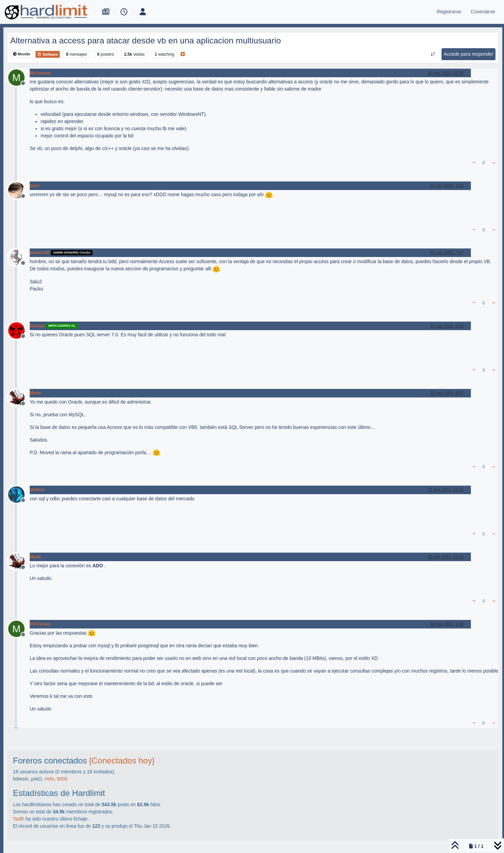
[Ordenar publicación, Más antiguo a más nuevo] (433, 54)
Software (47, 54)
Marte (35, 393)
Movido (22, 54)
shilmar (37, 490)
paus (35, 186)
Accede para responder (468, 54)
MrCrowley (40, 73)
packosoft (40, 253)
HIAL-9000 (56, 779)
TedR (19, 819)
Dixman (37, 326)
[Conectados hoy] (122, 761)
